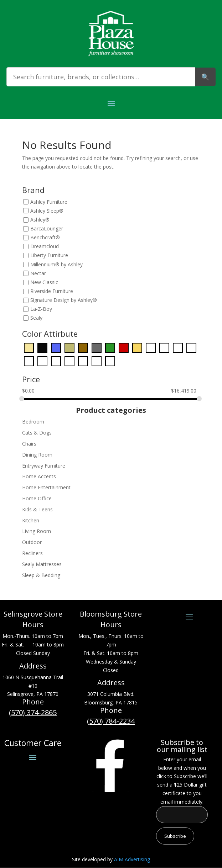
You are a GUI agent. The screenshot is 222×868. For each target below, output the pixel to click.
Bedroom (33, 422)
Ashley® (40, 220)
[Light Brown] (191, 347)
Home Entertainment (46, 487)
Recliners (32, 553)
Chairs (29, 444)
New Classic (44, 282)
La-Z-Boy (41, 309)
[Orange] (29, 360)
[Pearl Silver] (42, 360)
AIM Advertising (132, 859)
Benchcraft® (45, 238)
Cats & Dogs (37, 433)
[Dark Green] (110, 347)
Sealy (36, 318)
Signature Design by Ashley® (64, 300)
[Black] (42, 347)
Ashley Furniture (49, 202)
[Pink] (56, 360)
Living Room (37, 531)
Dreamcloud (45, 247)
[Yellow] (110, 360)
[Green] (164, 347)
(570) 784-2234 (111, 721)
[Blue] (56, 347)
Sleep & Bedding (41, 575)
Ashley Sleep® (47, 211)
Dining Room (37, 455)
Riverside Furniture (52, 291)
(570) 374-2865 (33, 712)
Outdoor (32, 542)
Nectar (38, 273)
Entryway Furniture (44, 466)
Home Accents (39, 476)
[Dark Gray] (97, 347)
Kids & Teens (37, 509)
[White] (97, 360)
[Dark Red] (124, 347)
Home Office (37, 498)
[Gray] (151, 347)
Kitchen (31, 520)
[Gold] (137, 347)
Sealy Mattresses (42, 564)
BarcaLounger (47, 228)
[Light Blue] (178, 347)
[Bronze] (69, 347)
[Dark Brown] (83, 347)
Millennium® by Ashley (56, 264)
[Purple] (69, 360)
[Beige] (29, 347)
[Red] (83, 360)
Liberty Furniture (49, 255)
